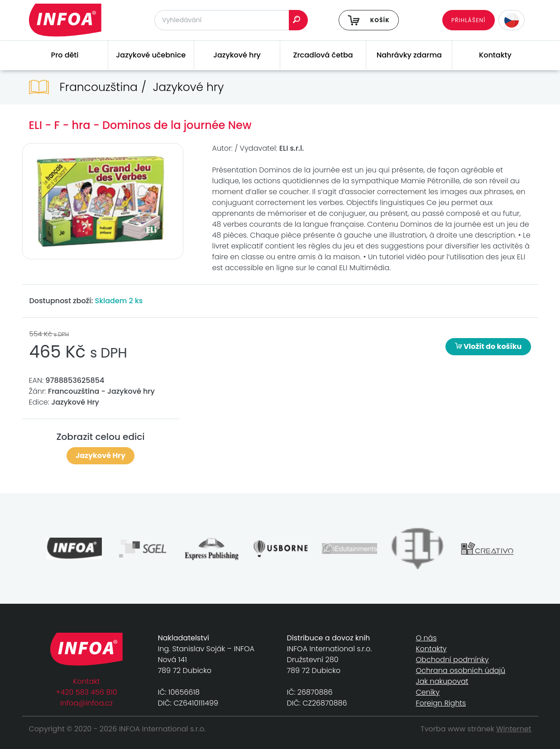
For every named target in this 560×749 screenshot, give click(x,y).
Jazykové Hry (101, 456)
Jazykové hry (237, 55)
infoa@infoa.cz (86, 703)
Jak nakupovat (442, 681)
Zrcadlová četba (323, 55)
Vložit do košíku (488, 346)
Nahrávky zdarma (409, 55)
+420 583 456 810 (86, 692)
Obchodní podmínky (452, 660)
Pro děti (65, 55)
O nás (426, 638)
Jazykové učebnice (151, 55)
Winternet (514, 729)
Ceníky (428, 692)
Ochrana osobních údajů (461, 670)
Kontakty (495, 55)
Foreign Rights (441, 703)
